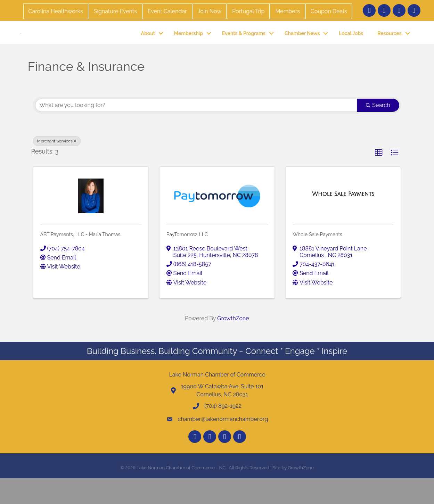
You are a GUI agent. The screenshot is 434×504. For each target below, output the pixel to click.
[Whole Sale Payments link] (343, 220)
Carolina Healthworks (56, 11)
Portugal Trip (248, 11)
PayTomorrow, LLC (187, 260)
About (148, 46)
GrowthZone (233, 344)
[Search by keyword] (196, 131)
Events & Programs (244, 46)
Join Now (210, 11)
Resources (389, 46)
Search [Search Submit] (378, 130)
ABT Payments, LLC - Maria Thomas (80, 260)
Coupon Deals (329, 11)
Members (288, 11)
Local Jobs (351, 46)
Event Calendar (167, 11)
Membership (189, 46)
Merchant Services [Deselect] (57, 166)
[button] (379, 178)
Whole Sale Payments (317, 260)
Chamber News (302, 46)
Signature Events (115, 11)
